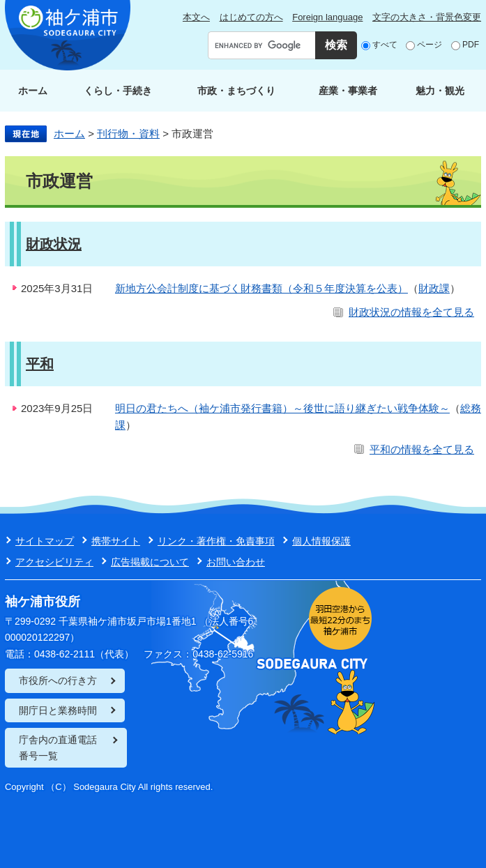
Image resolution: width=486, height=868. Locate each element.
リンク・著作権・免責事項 (216, 541)
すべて (385, 45)
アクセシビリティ (54, 562)
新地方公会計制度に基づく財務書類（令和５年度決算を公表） (261, 288)
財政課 (434, 288)
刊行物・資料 (128, 134)
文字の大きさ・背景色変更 (427, 17)
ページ (430, 45)
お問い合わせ (236, 562)
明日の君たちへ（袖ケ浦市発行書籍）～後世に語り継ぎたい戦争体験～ (282, 408)
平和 (40, 364)
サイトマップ (45, 541)
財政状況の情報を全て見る (411, 312)
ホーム (33, 91)
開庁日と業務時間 (58, 710)
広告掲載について (150, 562)
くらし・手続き (118, 91)
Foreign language (327, 17)
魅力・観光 (440, 91)
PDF (471, 45)
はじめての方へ (251, 17)
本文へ (196, 17)
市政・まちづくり (236, 91)
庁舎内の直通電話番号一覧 (58, 747)
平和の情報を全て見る (422, 449)
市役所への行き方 (58, 680)
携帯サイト (116, 541)
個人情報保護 (321, 541)
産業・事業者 (348, 91)
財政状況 (54, 244)
